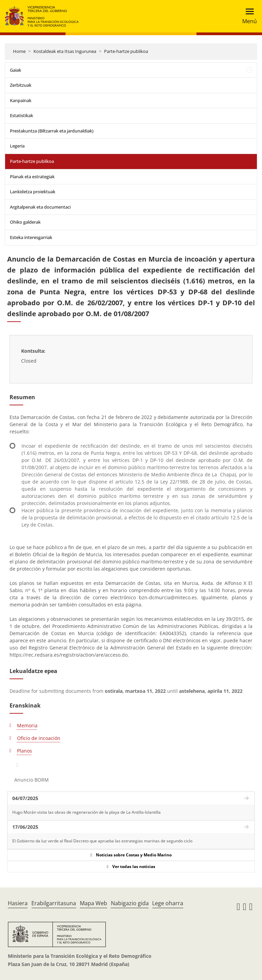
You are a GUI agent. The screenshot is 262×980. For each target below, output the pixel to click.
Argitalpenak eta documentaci (40, 207)
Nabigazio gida (130, 903)
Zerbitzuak (21, 85)
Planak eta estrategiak (32, 177)
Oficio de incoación (39, 738)
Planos (25, 751)
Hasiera (18, 903)
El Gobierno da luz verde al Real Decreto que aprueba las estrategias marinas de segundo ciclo (102, 841)
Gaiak (16, 70)
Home (19, 51)
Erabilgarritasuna (54, 903)
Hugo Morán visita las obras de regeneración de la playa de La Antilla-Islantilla (86, 812)
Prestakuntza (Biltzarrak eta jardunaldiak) (52, 131)
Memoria (27, 725)
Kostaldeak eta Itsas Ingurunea (65, 51)
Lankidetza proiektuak (33, 192)
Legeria (17, 146)
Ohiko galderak (25, 222)
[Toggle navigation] (248, 16)
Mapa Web (93, 903)
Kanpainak (21, 100)
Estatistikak (21, 115)
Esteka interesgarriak (31, 237)
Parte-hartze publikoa (126, 51)
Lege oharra (168, 903)
